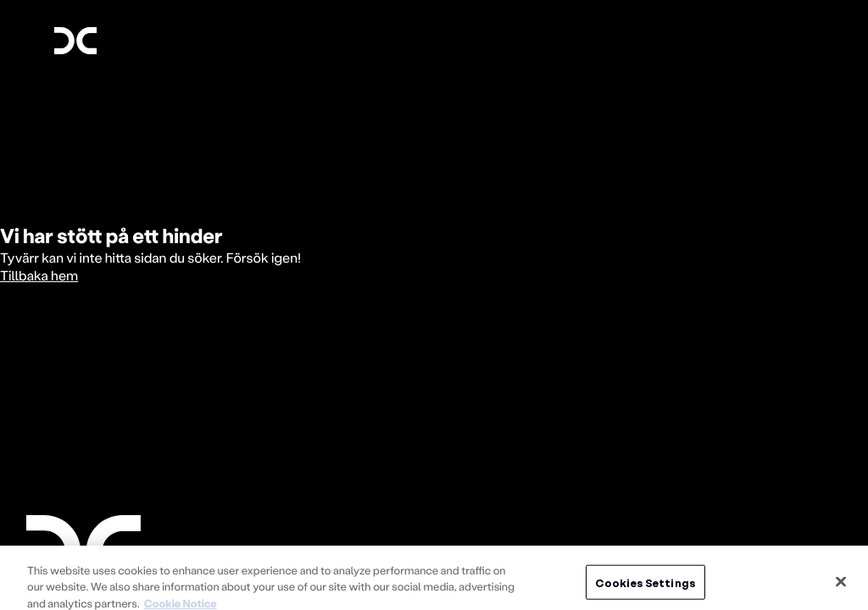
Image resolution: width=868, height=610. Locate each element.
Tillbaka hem (39, 276)
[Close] (841, 587)
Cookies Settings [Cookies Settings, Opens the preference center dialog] (645, 588)
